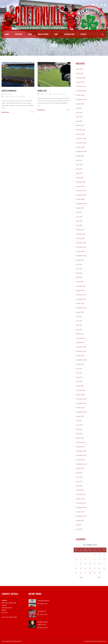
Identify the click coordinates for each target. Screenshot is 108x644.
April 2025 (79, 121)
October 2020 (80, 356)
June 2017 (79, 529)
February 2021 (81, 338)
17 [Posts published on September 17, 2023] (104, 564)
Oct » (99, 577)
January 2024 (80, 186)
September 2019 (81, 412)
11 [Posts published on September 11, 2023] (76, 564)
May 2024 (79, 169)
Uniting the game (43, 601)
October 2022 (80, 251)
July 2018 (79, 473)
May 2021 (79, 325)
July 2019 (79, 421)
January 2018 (80, 499)
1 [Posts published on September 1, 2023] (95, 555)
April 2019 (79, 434)
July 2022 (79, 264)
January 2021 (80, 342)
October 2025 (80, 95)
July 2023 (79, 212)
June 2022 (79, 269)
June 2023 (79, 217)
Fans (56, 34)
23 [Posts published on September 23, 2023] (99, 568)
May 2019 (79, 429)
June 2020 (79, 373)
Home (7, 34)
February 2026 (81, 78)
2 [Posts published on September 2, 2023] (99, 555)
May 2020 (79, 377)
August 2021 (80, 312)
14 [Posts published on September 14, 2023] (90, 564)
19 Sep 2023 (8, 94)
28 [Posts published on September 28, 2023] (90, 573)
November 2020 (81, 351)
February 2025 (81, 130)
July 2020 (79, 369)
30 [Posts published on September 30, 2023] (99, 573)
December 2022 (81, 243)
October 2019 (80, 408)
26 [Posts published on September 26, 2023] (81, 573)
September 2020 (81, 360)
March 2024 (80, 178)
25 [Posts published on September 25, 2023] (76, 573)
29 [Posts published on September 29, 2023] (95, 573)
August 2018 (80, 468)
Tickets (83, 34)
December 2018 (81, 451)
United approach (9, 91)
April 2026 (79, 69)
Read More (5, 112)
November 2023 (81, 195)
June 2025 (79, 112)
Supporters (13, 97)
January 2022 (80, 290)
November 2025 (81, 91)
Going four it (42, 611)
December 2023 (81, 191)
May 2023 (79, 221)
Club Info (18, 34)
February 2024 (81, 182)
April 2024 (79, 173)
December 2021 (81, 295)
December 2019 (81, 399)
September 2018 (81, 464)
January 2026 (80, 82)
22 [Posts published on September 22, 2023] (95, 568)
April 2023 (79, 225)
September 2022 (81, 256)
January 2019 (80, 447)
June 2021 (79, 321)
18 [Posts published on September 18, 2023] (76, 568)
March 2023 (80, 230)
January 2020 (80, 395)
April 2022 (79, 277)
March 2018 (80, 490)
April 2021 (79, 329)
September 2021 (81, 308)
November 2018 (81, 455)
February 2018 (81, 494)
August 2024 (80, 156)
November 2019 (81, 403)
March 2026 (80, 73)
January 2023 (80, 238)
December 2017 (81, 503)
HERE (15, 617)
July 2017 (79, 525)
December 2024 (81, 138)
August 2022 (80, 260)
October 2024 (80, 147)
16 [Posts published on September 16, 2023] (99, 564)
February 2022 (81, 286)
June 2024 (79, 165)
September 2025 (81, 99)
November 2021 (81, 299)
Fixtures (55, 94)
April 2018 (79, 486)
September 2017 (81, 516)
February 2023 (81, 234)
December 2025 (81, 86)
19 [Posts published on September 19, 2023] (81, 568)
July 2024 (79, 160)
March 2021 (80, 334)
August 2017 (80, 520)
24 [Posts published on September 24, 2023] (104, 568)
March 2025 (80, 125)
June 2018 (79, 477)
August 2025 (80, 104)
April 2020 (79, 382)
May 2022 (79, 273)
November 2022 (81, 247)
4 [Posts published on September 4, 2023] (76, 559)
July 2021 (79, 316)
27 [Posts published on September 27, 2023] (85, 573)
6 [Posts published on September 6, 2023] (85, 559)
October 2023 (80, 199)
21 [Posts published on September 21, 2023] (90, 568)
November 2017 (81, 507)
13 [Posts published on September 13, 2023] (85, 564)
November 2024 (81, 143)
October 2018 (80, 460)
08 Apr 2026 (44, 604)
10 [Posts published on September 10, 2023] (104, 559)
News (30, 34)
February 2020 (81, 390)
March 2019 (80, 438)
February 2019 (81, 442)
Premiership (21, 97)
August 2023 (80, 208)
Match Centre (43, 34)
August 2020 (80, 364)
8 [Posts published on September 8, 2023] (95, 559)
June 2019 (79, 425)
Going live (42, 91)
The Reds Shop (69, 34)
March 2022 (80, 282)
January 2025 (80, 134)
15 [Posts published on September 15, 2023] (95, 564)
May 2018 (79, 481)
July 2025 (79, 108)
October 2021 (80, 303)
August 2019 (80, 416)
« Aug (81, 577)
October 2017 (80, 512)
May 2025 (79, 117)
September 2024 (81, 151)
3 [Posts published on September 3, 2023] (104, 555)
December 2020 (81, 347)
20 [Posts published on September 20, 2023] (85, 568)
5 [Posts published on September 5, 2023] (81, 559)
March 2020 (80, 386)
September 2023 (81, 204)
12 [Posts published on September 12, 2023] (81, 564)
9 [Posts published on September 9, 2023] (99, 559)
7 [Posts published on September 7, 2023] (90, 559)
